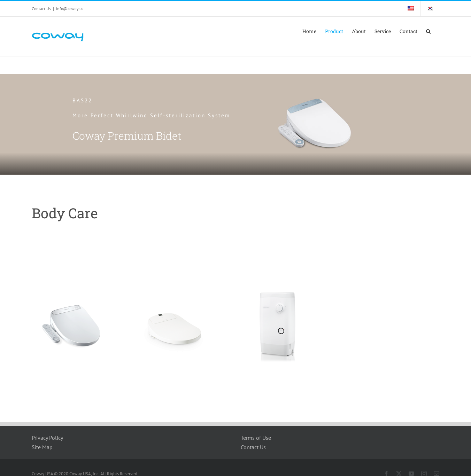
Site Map (42, 447)
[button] (428, 31)
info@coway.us (70, 9)
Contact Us (253, 447)
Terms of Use (256, 438)
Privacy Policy (47, 438)
